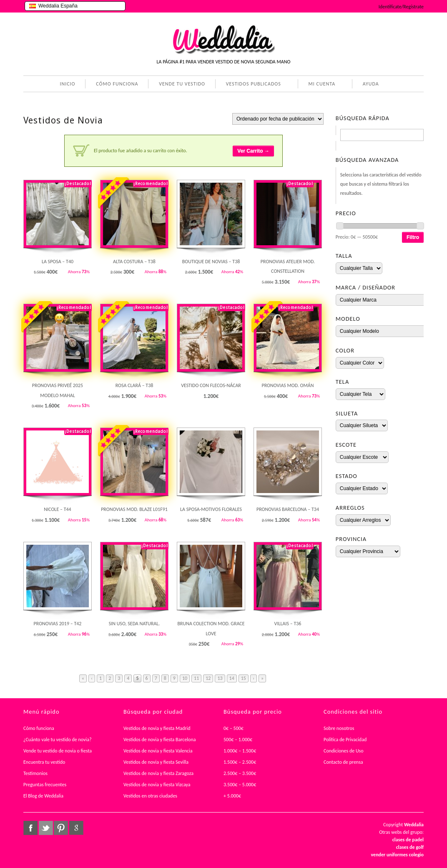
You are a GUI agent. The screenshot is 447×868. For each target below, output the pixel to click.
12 (208, 678)
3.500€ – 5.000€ (240, 785)
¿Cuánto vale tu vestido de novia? (58, 740)
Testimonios (35, 773)
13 (220, 678)
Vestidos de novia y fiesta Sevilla (156, 762)
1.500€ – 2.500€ (240, 762)
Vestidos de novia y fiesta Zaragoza (158, 773)
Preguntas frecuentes (45, 785)
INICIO (67, 84)
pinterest (61, 828)
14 (232, 678)
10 (185, 678)
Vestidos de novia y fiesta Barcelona (160, 740)
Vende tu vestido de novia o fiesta (58, 751)
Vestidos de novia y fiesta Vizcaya (157, 785)
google (76, 828)
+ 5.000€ (232, 796)
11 (196, 678)
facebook (30, 828)
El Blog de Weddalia (43, 796)
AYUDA (369, 85)
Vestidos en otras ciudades (150, 796)
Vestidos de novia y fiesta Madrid (157, 728)
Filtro (413, 237)
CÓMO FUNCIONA (117, 84)
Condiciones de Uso (344, 751)
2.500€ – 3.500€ (240, 773)
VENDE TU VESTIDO (182, 84)
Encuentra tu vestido (44, 762)
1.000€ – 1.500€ (240, 751)
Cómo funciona (39, 728)
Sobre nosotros (339, 728)
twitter (46, 828)
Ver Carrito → (253, 151)
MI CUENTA (320, 85)
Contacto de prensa (343, 762)
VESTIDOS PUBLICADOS (252, 85)
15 (244, 678)
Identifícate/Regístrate (401, 7)
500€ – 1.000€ (238, 740)
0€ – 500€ (234, 728)
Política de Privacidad (345, 740)
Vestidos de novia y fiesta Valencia (158, 751)
